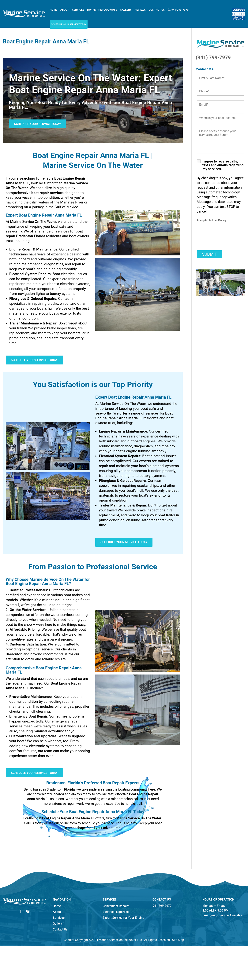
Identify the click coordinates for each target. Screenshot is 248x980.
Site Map (178, 940)
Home (54, 10)
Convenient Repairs (116, 906)
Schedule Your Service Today (69, 24)
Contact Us (157, 10)
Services (78, 10)
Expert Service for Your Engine (124, 918)
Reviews (140, 10)
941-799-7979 (178, 10)
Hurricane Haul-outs (102, 10)
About (65, 10)
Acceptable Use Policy (212, 220)
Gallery (126, 10)
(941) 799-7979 (213, 57)
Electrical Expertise (116, 912)
